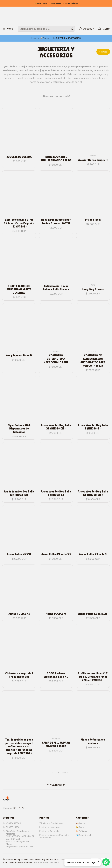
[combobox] (46, 29)
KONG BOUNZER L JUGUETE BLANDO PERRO (56, 151)
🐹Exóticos (81, 831)
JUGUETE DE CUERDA (19, 152)
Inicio (34, 38)
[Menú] (8, 29)
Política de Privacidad (50, 831)
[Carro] (104, 29)
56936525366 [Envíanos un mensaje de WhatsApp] (11, 827)
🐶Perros (45, 38)
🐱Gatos (80, 827)
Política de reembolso (50, 827)
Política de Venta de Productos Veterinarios (54, 836)
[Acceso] (87, 29)
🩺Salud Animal (83, 835)
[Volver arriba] (56, 785)
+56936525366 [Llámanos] (12, 823)
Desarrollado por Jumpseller (46, 862)
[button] (103, 52)
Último (65, 772)
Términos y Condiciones (51, 823)
